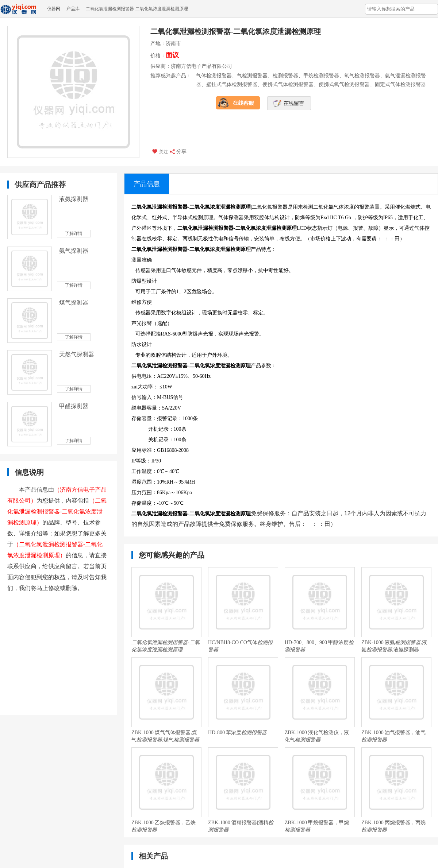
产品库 (73, 9)
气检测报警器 (252, 76)
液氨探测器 (74, 199)
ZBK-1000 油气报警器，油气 (393, 736)
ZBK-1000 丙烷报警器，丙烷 (393, 826)
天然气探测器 (77, 354)
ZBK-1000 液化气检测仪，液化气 (317, 736)
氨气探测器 (74, 251)
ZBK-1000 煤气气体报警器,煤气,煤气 (165, 736)
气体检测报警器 (214, 76)
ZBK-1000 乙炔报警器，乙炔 (164, 826)
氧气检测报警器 (362, 76)
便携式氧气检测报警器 (344, 84)
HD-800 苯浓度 (237, 733)
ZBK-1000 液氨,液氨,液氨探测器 (394, 646)
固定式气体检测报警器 (400, 84)
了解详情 (74, 233)
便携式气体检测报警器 (288, 84)
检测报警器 (285, 76)
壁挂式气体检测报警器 (232, 84)
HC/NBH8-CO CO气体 (240, 646)
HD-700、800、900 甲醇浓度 (319, 646)
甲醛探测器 (74, 406)
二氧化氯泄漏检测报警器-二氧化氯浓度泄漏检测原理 (137, 9)
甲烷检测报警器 (321, 76)
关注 (160, 151)
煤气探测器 (74, 303)
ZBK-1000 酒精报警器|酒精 (241, 826)
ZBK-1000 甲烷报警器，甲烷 (317, 826)
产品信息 (147, 184)
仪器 (51, 9)
